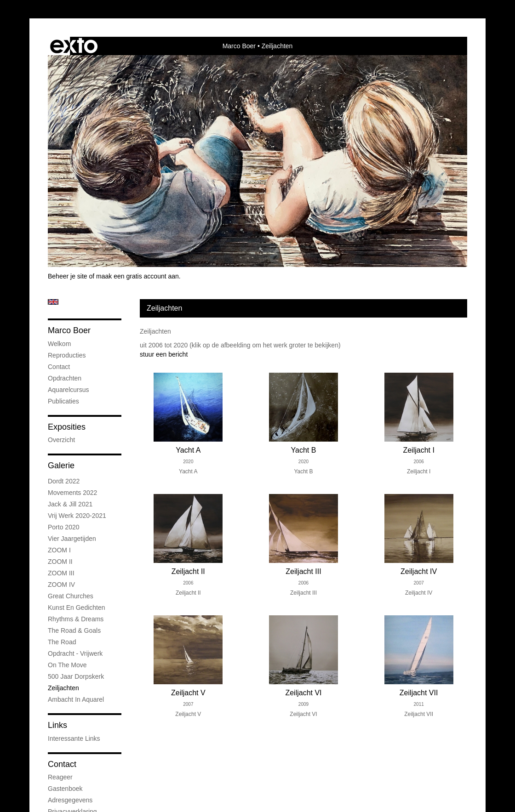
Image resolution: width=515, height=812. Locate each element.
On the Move (67, 665)
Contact (59, 367)
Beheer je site (68, 276)
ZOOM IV (61, 585)
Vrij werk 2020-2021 (77, 516)
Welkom (59, 344)
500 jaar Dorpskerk (76, 676)
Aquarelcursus (69, 390)
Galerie (61, 466)
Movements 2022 (72, 493)
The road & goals (74, 630)
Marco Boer (239, 46)
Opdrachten (65, 378)
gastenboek (65, 789)
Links (57, 725)
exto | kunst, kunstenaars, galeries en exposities (74, 46)
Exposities (67, 427)
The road (62, 642)
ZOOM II (60, 562)
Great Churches (71, 596)
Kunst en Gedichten (77, 608)
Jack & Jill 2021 (70, 504)
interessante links (74, 738)
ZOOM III (61, 573)
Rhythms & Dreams (76, 619)
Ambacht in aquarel (76, 699)
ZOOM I (59, 550)
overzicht (61, 440)
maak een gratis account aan (137, 276)
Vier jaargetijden (72, 539)
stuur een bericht (164, 354)
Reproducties (67, 355)
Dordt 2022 (64, 481)
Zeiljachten (63, 688)
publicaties (63, 401)
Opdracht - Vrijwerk (75, 653)
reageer (60, 777)
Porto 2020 (64, 527)
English (53, 302)
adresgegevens (70, 800)
